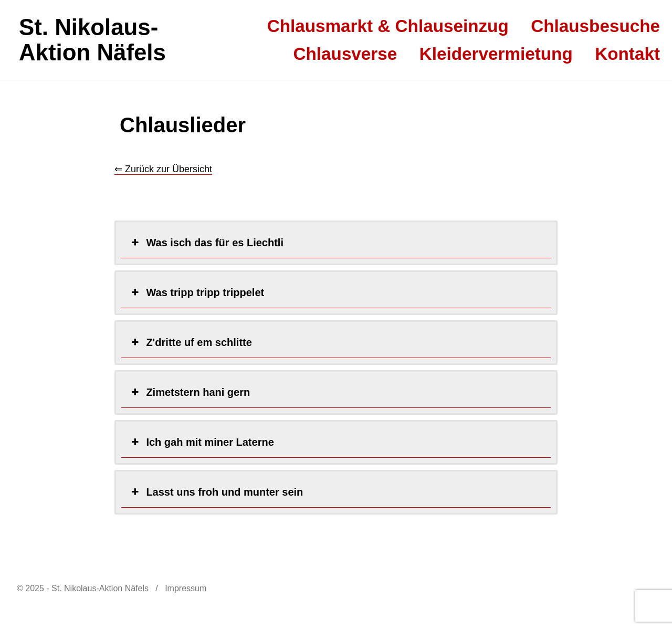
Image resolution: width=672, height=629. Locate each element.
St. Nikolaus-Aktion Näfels (92, 40)
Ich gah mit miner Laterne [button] (202, 442)
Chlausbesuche (595, 26)
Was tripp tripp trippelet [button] (197, 292)
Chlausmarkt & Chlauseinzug (388, 26)
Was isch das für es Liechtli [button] (206, 243)
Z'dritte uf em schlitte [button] (191, 342)
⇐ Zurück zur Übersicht (163, 169)
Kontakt (627, 54)
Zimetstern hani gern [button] (190, 392)
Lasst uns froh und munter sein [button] (216, 492)
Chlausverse (345, 54)
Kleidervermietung (496, 54)
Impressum (186, 588)
